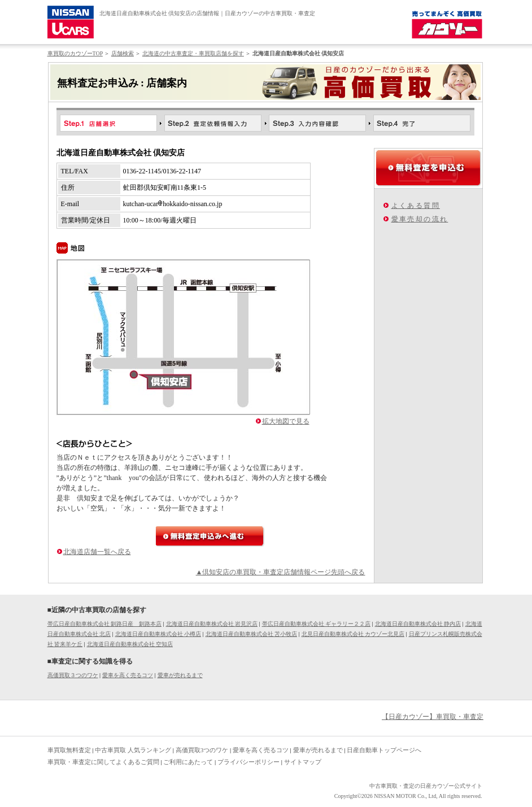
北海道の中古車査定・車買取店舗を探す (193, 53)
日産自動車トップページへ (384, 750)
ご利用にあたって (188, 762)
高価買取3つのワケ (202, 750)
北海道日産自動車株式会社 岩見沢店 (212, 624)
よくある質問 (416, 206)
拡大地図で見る (286, 421)
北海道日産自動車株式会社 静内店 (418, 624)
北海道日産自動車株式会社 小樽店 (158, 634)
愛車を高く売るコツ (128, 675)
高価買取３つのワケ (73, 675)
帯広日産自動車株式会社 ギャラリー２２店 (317, 624)
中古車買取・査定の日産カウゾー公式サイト (426, 786)
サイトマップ (303, 762)
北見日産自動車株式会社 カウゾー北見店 (353, 634)
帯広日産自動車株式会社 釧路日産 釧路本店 (105, 624)
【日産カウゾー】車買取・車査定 (433, 717)
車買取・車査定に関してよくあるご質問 (103, 762)
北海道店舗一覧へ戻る (97, 552)
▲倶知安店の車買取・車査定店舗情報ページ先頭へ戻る (281, 572)
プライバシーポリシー (248, 762)
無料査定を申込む (428, 168)
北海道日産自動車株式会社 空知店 (130, 644)
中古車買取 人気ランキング (133, 750)
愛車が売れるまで (180, 675)
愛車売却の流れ (420, 219)
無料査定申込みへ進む (210, 536)
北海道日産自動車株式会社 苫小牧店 (252, 634)
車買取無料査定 (69, 750)
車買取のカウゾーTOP (75, 53)
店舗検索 (123, 53)
